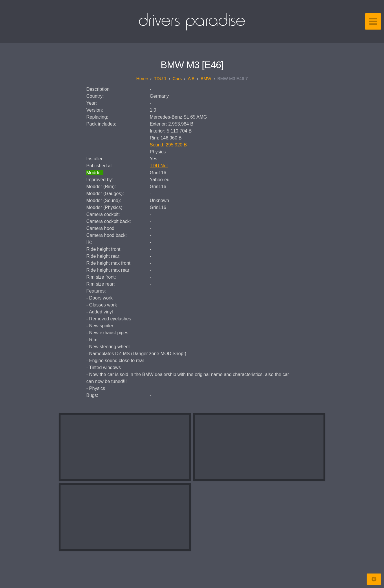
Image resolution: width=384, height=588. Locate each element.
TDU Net (159, 166)
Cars (177, 78)
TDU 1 (160, 78)
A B (191, 78)
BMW (206, 78)
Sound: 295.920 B (169, 145)
